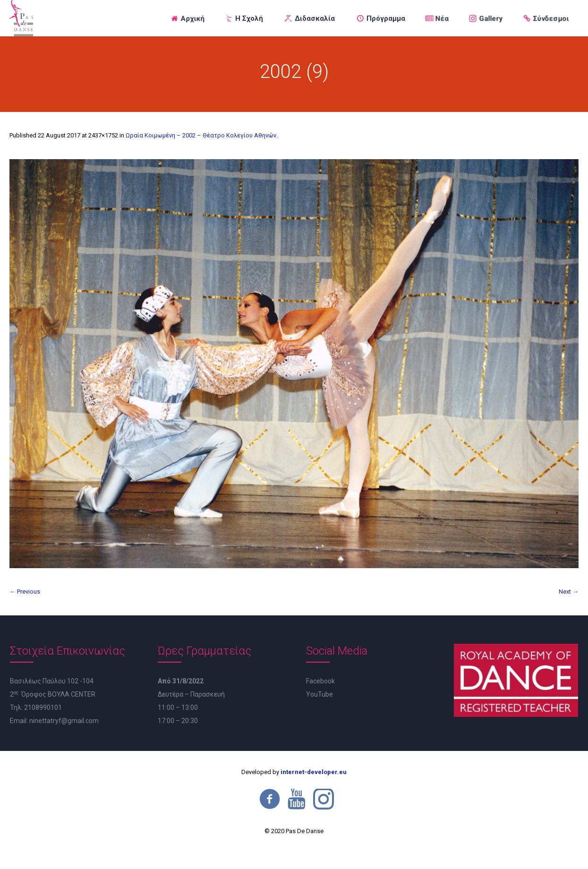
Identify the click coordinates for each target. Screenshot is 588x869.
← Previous (25, 592)
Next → (569, 592)
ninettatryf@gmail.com (64, 721)
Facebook (320, 681)
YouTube (320, 694)
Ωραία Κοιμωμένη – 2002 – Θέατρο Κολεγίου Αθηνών (201, 135)
